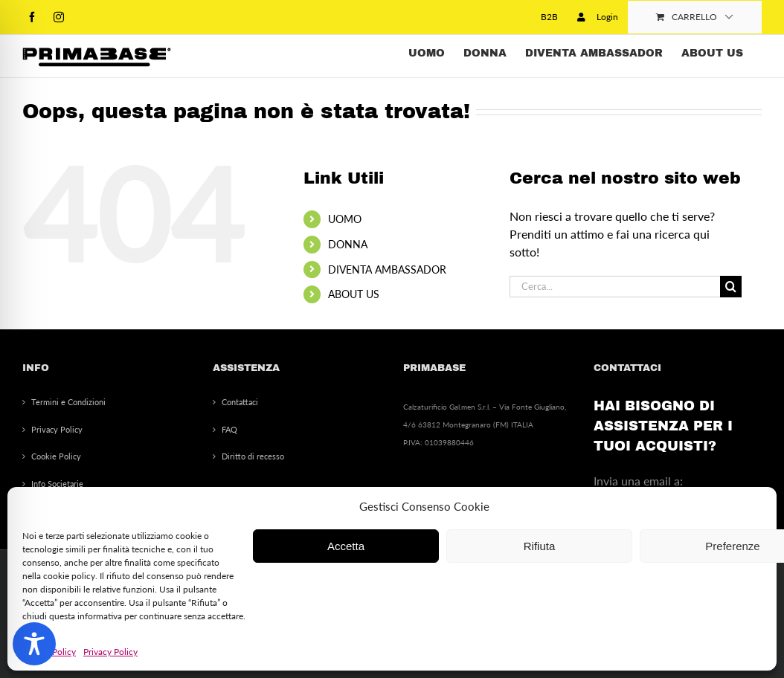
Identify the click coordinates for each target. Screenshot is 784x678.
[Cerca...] (614, 287)
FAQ (229, 429)
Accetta (346, 546)
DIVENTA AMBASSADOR (387, 269)
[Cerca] (731, 287)
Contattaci (240, 402)
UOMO (345, 219)
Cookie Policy (56, 456)
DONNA (348, 244)
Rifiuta (540, 546)
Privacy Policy (110, 652)
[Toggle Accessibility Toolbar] (34, 644)
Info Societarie (57, 484)
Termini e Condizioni (68, 402)
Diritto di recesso (253, 456)
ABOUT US (354, 294)
